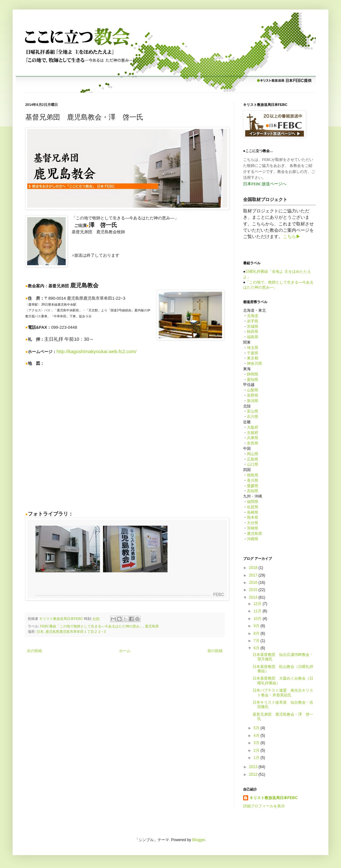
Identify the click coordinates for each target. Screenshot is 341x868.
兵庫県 (253, 438)
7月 (257, 641)
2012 (254, 774)
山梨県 (253, 390)
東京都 (253, 358)
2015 (254, 590)
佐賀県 (253, 507)
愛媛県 (253, 486)
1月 (257, 758)
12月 (258, 604)
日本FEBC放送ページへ (265, 184)
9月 (257, 626)
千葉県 (253, 353)
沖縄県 (253, 539)
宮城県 (253, 327)
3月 (257, 743)
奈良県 (253, 443)
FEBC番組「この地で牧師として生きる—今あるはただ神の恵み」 (92, 626)
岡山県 (253, 454)
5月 (257, 728)
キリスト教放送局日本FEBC (274, 798)
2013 (254, 767)
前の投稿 (215, 651)
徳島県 (253, 475)
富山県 (253, 411)
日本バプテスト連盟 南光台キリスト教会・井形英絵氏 (283, 693)
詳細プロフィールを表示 (264, 806)
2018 (254, 568)
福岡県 (253, 502)
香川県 (253, 480)
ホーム (125, 651)
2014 (254, 597)
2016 (254, 583)
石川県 (253, 417)
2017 (254, 575)
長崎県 (253, 512)
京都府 (253, 433)
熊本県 (253, 517)
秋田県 (253, 332)
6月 (257, 648)
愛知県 (253, 380)
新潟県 (253, 401)
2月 (257, 750)
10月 (258, 619)
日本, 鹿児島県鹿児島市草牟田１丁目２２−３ (72, 632)
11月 (258, 611)
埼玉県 (253, 348)
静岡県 (253, 374)
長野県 (253, 395)
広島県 (253, 459)
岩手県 (253, 321)
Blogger (199, 840)
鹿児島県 (152, 626)
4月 (257, 736)
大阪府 (253, 427)
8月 (257, 633)
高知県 (253, 491)
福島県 (253, 337)
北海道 (253, 316)
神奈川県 (254, 364)
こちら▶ (292, 236)
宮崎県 (253, 528)
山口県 (253, 464)
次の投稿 (34, 651)
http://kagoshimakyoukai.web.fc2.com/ (96, 351)
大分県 (253, 523)
